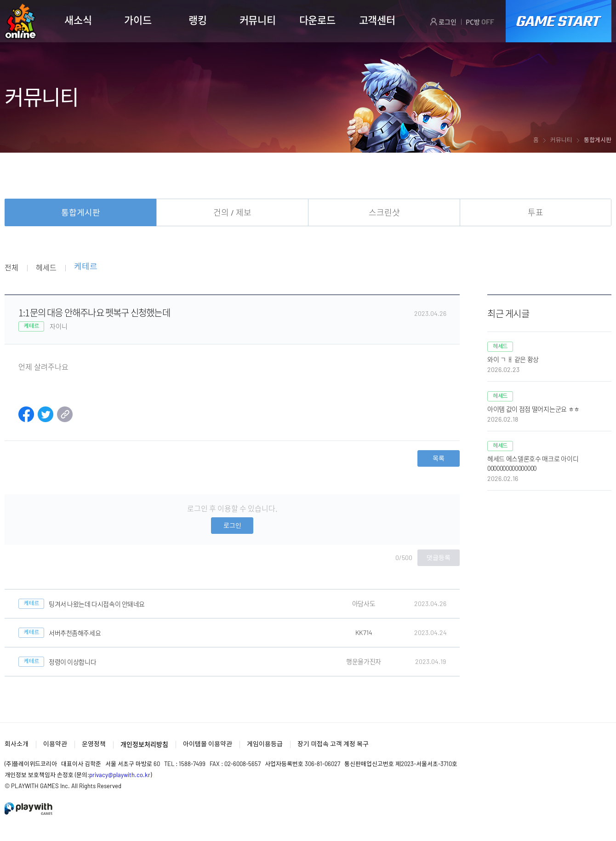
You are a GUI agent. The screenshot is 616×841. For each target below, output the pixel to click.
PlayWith (29, 809)
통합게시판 (81, 212)
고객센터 (377, 20)
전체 (11, 267)
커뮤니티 (258, 20)
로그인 (443, 22)
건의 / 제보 (232, 212)
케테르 (86, 267)
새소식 (78, 20)
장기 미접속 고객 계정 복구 (333, 744)
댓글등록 (439, 558)
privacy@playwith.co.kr (120, 775)
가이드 (138, 20)
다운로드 (317, 20)
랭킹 (197, 20)
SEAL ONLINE (20, 21)
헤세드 (46, 267)
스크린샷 (384, 212)
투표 (536, 212)
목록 (439, 458)
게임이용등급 (265, 744)
